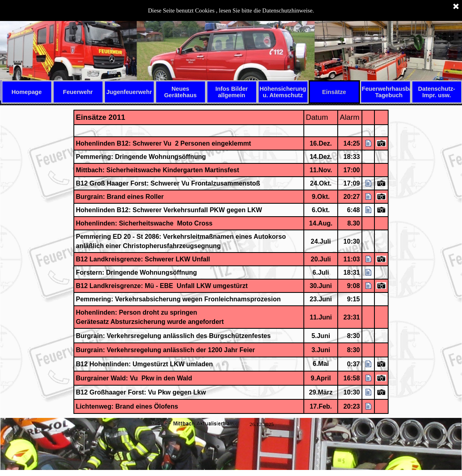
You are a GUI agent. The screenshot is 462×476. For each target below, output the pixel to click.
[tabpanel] (231, 262)
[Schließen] (456, 7)
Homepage (27, 92)
